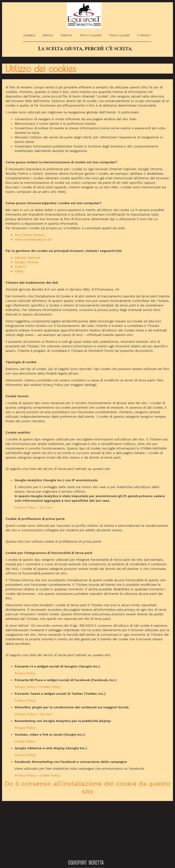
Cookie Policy (50, 687)
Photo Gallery (91, 35)
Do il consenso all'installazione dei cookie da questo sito (87, 787)
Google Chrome (27, 262)
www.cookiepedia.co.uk (33, 239)
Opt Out (46, 507)
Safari (19, 271)
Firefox (20, 267)
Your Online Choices (30, 235)
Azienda (29, 35)
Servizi (48, 35)
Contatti (144, 35)
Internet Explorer (28, 258)
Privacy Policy (25, 507)
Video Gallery (119, 35)
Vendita (66, 35)
